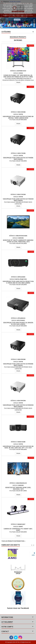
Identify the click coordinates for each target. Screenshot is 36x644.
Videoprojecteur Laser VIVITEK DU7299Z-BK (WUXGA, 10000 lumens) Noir (18, 117)
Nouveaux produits (18, 37)
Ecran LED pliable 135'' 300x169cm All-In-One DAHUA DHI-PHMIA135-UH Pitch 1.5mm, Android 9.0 (18, 77)
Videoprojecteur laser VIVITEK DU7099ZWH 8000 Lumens (18, 406)
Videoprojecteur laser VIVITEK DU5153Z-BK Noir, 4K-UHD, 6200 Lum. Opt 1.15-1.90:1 (18, 447)
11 (28, 26)
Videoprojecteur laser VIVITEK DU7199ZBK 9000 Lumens (18, 158)
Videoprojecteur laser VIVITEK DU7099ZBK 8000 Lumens (18, 365)
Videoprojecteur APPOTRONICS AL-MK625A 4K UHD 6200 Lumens (18, 323)
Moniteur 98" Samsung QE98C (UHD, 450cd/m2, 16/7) (18, 488)
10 (25, 26)
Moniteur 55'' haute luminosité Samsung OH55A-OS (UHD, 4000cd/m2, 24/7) (18, 241)
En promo (18, 40)
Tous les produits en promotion (14, 541)
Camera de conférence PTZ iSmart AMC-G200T (18, 529)
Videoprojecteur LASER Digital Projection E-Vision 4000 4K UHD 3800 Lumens (18, 282)
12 (30, 26)
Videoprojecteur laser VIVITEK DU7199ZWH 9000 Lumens (18, 200)
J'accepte (17, 20)
